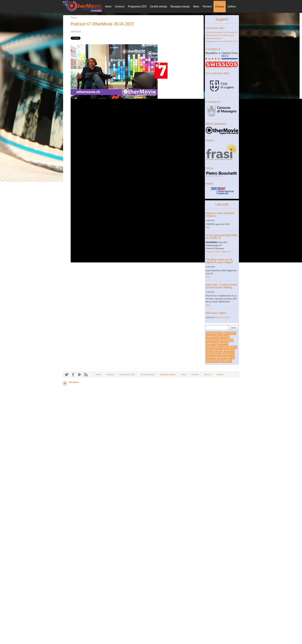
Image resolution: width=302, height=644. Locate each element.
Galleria (232, 6)
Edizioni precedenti (216, 124)
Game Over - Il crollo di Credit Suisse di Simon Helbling (221, 286)
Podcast (220, 6)
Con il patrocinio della (217, 73)
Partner (210, 140)
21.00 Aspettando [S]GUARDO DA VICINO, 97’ (222, 237)
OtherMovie (74, 382)
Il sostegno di (213, 49)
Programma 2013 (213, 252)
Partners (207, 6)
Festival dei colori (215, 28)
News (196, 6)
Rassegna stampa (180, 6)
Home (108, 6)
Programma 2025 (137, 6)
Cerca (234, 328)
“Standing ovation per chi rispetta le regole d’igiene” (220, 261)
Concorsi (120, 6)
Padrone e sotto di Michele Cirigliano (220, 214)
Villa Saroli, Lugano (216, 313)
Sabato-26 (226, 252)
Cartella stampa (158, 6)
